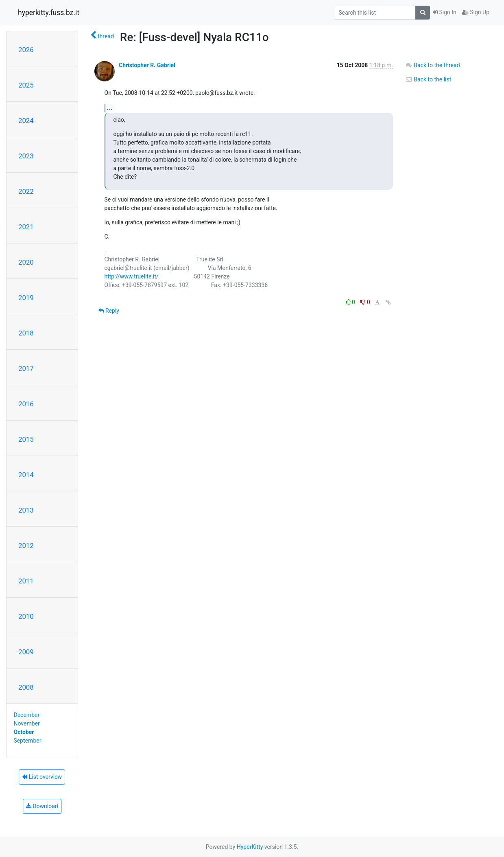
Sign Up (476, 12)
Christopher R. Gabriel (147, 65)
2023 (26, 156)
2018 (26, 333)
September (28, 741)
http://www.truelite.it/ (132, 276)
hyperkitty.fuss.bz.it (49, 13)
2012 (26, 546)
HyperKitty (250, 847)
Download (42, 806)
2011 (26, 581)
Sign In (445, 12)
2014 (26, 475)
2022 (26, 191)
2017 (26, 368)
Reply (109, 311)
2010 (26, 616)
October (24, 732)
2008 (26, 687)
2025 (26, 85)
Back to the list (428, 79)
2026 (26, 50)
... (110, 108)
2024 (26, 121)
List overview (42, 777)
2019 (26, 298)
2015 (26, 439)
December (27, 715)
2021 (26, 227)
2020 (26, 262)
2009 (26, 652)
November (27, 723)
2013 (26, 510)
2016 (26, 404)
